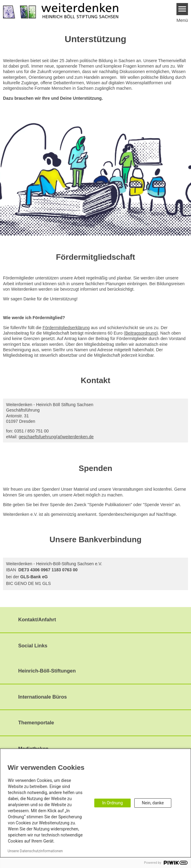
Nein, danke (153, 803)
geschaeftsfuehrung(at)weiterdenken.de (56, 437)
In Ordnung (112, 803)
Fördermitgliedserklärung (66, 328)
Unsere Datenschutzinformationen (35, 851)
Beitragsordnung (141, 333)
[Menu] (182, 9)
